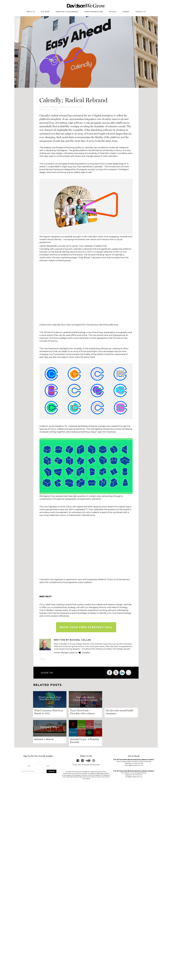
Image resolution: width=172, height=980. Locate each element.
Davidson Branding (86, 6)
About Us (31, 12)
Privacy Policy (77, 765)
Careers (126, 12)
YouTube (88, 761)
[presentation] (38, 781)
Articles (113, 12)
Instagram (94, 761)
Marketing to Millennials (67, 12)
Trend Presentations (94, 12)
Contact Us (141, 12)
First (29, 766)
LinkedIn (84, 653)
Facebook (78, 761)
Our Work (45, 12)
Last (48, 766)
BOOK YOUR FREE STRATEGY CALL (86, 627)
